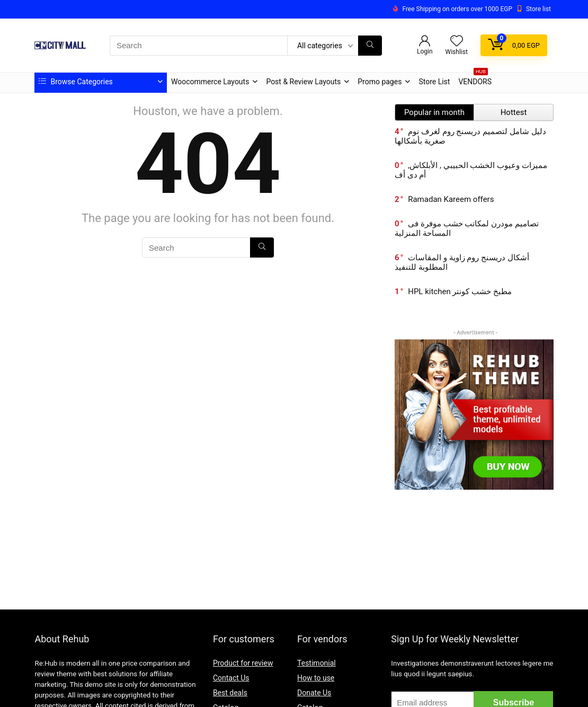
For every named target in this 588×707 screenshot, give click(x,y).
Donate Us (314, 693)
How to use (316, 678)
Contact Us (231, 678)
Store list (538, 9)
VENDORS (475, 79)
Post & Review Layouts (303, 82)
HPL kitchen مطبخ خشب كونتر (460, 291)
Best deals (230, 693)
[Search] (370, 46)
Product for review (243, 663)
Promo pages (380, 82)
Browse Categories (76, 82)
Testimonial (317, 663)
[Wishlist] (457, 42)
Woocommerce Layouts (210, 82)
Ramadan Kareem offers (451, 199)
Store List (434, 82)
